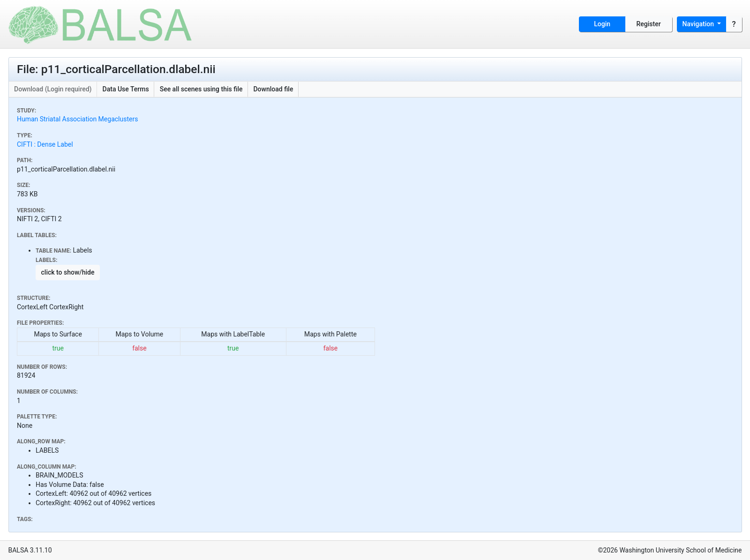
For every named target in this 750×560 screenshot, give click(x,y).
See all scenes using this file (201, 89)
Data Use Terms (126, 89)
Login (602, 24)
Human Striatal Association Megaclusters (77, 119)
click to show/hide (68, 272)
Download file (273, 89)
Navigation (699, 24)
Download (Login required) (53, 89)
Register (649, 24)
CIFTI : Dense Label (45, 144)
